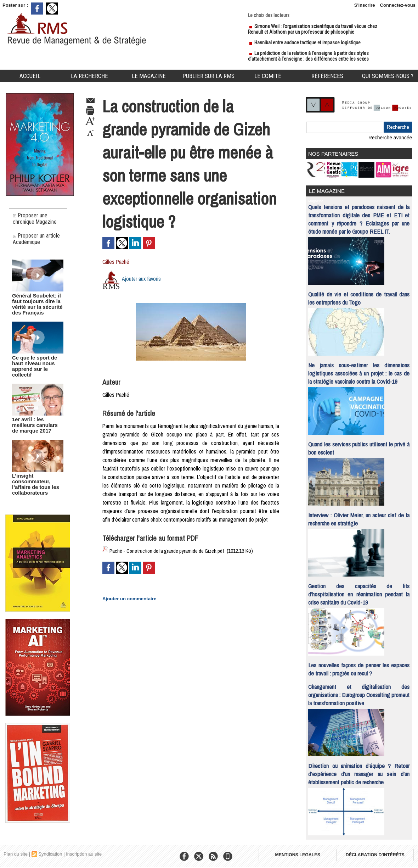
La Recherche (89, 76)
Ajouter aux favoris (142, 279)
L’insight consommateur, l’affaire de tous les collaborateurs (33, 480)
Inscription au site (84, 852)
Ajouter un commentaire (127, 598)
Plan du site (16, 852)
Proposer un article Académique (38, 243)
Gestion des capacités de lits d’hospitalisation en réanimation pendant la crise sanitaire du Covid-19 (359, 592)
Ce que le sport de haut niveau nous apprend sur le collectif (38, 367)
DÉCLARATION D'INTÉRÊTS (378, 854)
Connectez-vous (398, 5)
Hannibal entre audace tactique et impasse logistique (307, 43)
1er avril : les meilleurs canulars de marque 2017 (37, 422)
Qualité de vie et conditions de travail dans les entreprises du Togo (359, 296)
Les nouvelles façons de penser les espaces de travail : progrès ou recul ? (359, 667)
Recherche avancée (391, 137)
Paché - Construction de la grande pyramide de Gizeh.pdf (171, 551)
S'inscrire (365, 5)
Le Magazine (149, 76)
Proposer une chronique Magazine (36, 220)
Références (327, 76)
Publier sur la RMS (208, 76)
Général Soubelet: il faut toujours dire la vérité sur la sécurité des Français (34, 309)
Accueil (30, 76)
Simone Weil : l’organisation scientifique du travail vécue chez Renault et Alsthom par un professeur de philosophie (313, 29)
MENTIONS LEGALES (298, 854)
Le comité (268, 76)
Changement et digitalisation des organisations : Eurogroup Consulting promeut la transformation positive (359, 693)
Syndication (50, 852)
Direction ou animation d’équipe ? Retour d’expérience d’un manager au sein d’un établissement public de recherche (359, 772)
